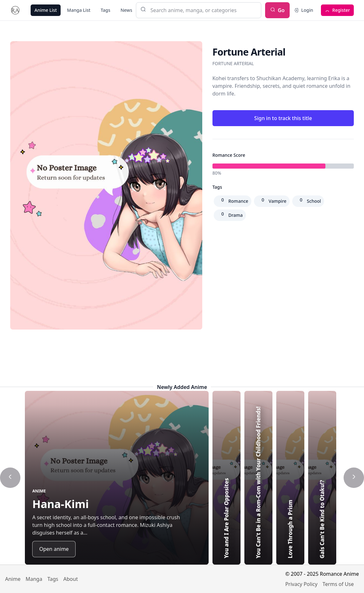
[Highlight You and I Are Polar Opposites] (227, 478)
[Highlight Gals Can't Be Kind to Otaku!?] (322, 478)
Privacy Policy (301, 584)
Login (303, 10)
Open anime (54, 549)
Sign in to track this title (283, 118)
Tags (105, 10)
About (71, 579)
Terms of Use (338, 584)
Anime (13, 579)
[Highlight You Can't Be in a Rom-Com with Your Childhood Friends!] (258, 478)
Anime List (46, 10)
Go (278, 10)
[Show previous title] (10, 478)
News (126, 10)
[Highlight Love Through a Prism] (290, 478)
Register (337, 10)
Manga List (79, 10)
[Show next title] (354, 478)
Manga (34, 579)
